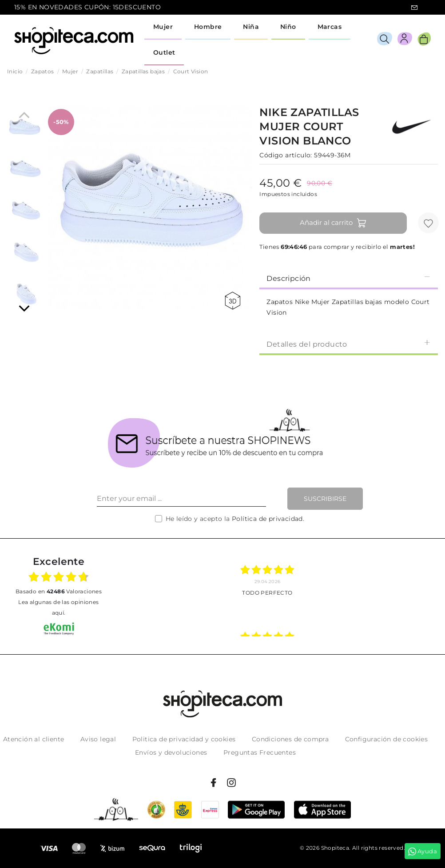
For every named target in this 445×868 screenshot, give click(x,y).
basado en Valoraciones (59, 591)
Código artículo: (286, 155)
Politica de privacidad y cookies (184, 739)
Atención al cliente (34, 739)
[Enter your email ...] (181, 499)
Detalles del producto (349, 344)
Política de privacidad (267, 519)
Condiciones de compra (290, 739)
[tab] (349, 278)
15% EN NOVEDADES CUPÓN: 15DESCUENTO (87, 7)
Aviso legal (98, 739)
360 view (232, 301)
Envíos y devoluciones (171, 752)
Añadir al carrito (333, 223)
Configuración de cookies (387, 739)
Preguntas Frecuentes (260, 752)
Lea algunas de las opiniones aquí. (58, 607)
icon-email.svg (414, 8)
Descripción (349, 278)
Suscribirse (325, 499)
